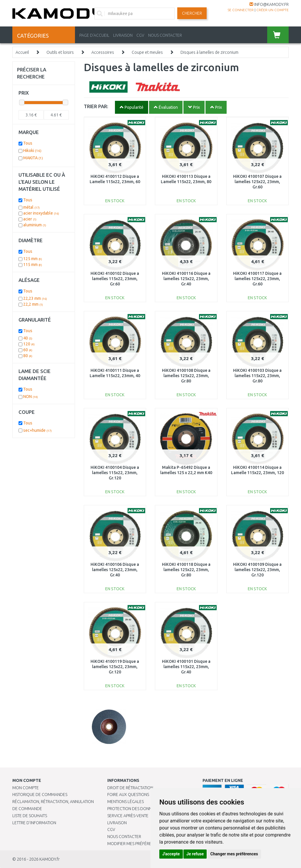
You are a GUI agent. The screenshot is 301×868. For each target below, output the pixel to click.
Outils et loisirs (60, 52)
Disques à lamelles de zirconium (209, 52)
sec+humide (37, 430)
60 (28, 350)
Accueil (22, 52)
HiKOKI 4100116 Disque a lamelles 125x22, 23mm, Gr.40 (186, 279)
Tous (28, 143)
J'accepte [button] (171, 854)
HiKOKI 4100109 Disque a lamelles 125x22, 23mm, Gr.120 (257, 570)
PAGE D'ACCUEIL (94, 35)
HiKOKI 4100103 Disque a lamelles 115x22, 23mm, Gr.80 (257, 376)
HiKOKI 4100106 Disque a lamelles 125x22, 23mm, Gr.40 (115, 570)
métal (31, 207)
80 (28, 356)
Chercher (192, 13)
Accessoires (103, 52)
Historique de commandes (40, 795)
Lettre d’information (34, 823)
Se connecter (241, 10)
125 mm (33, 259)
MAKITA (33, 158)
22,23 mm (35, 298)
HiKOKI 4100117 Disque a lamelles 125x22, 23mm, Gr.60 (257, 279)
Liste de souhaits (30, 816)
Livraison (117, 823)
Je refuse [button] (195, 854)
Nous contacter (124, 837)
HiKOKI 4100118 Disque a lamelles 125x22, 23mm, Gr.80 (186, 570)
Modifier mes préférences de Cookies (146, 844)
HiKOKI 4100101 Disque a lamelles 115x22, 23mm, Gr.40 (186, 667)
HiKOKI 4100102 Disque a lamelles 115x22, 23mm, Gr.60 (115, 279)
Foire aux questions (128, 795)
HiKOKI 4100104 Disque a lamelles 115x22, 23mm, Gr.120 (115, 473)
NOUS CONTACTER (165, 35)
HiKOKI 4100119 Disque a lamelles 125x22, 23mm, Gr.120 (115, 667)
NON (31, 397)
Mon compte (26, 788)
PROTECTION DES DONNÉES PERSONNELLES (148, 809)
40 (28, 338)
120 (29, 344)
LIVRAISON (123, 35)
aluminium (35, 225)
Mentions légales (126, 802)
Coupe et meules (147, 52)
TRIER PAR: (96, 106)
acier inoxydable (41, 213)
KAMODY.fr (50, 859)
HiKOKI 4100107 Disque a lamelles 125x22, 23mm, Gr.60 (257, 182)
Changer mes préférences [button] (234, 854)
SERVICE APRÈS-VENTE (128, 816)
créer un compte (272, 10)
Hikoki (32, 150)
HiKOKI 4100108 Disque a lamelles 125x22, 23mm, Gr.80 (186, 376)
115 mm (33, 265)
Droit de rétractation (130, 788)
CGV (140, 35)
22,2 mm (33, 304)
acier (30, 219)
